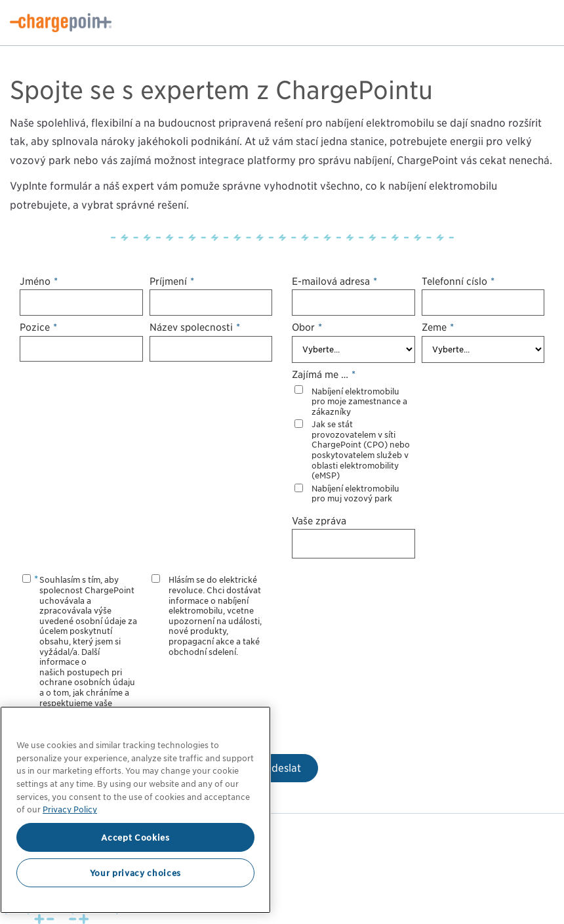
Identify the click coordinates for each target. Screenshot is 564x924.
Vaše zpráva (319, 521)
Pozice (38, 327)
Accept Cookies (135, 837)
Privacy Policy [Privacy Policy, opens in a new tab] (70, 809)
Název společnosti (195, 327)
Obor (307, 327)
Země (438, 327)
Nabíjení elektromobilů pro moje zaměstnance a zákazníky (359, 402)
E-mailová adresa (334, 281)
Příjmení (172, 281)
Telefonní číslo (458, 281)
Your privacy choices (135, 873)
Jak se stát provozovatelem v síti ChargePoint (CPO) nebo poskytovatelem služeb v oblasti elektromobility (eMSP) (361, 450)
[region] (135, 810)
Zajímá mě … (324, 374)
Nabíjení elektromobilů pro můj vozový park (355, 494)
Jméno (39, 281)
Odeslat (282, 768)
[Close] (254, 726)
